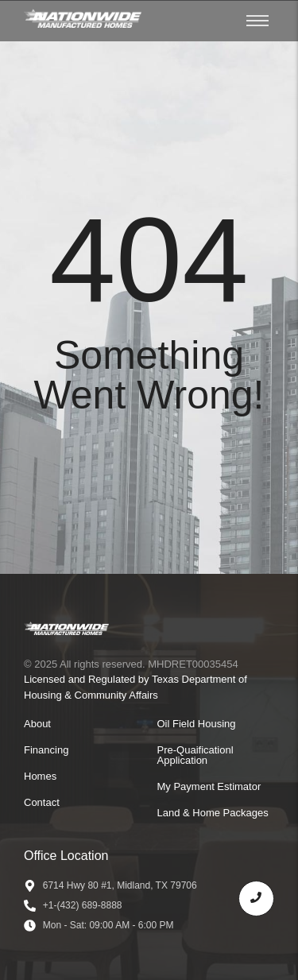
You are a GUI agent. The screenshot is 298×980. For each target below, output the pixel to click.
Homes (40, 776)
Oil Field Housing (197, 724)
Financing (46, 750)
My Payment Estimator (209, 786)
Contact (42, 802)
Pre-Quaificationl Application (195, 755)
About (37, 724)
